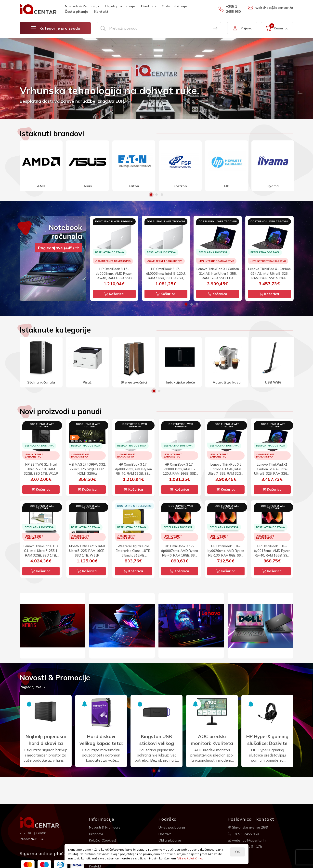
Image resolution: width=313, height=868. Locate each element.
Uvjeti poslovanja (120, 6)
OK (238, 852)
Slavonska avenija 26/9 (248, 827)
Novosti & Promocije (82, 6)
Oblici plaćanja (174, 6)
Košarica (114, 294)
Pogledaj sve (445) (59, 248)
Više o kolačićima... (191, 858)
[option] (156, 79)
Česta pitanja (77, 12)
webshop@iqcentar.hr (271, 8)
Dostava (148, 6)
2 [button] (156, 195)
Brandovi (96, 834)
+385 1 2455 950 (230, 9)
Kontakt (101, 12)
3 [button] (162, 195)
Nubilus (37, 839)
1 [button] (151, 195)
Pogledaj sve (33, 687)
